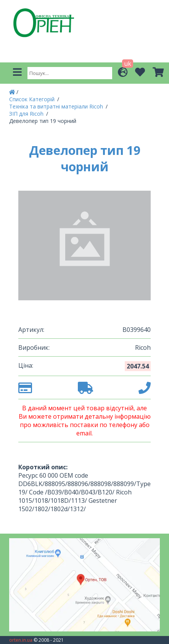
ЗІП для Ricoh (27, 114)
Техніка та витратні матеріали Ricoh (57, 106)
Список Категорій (33, 99)
